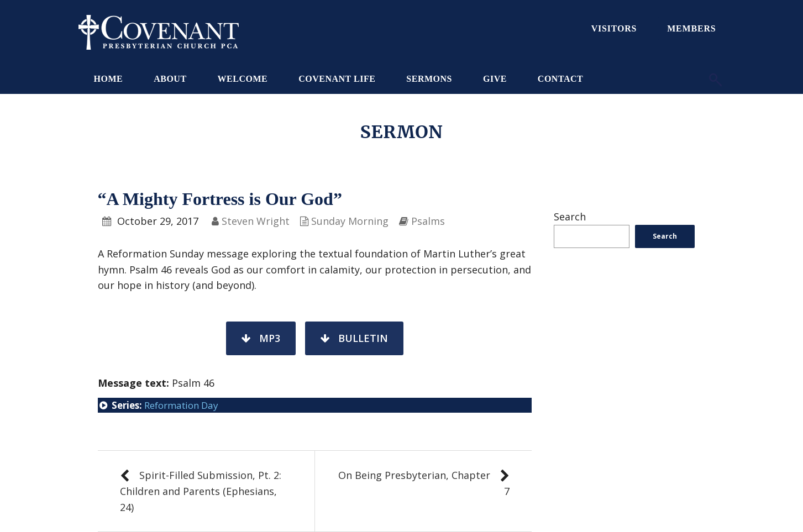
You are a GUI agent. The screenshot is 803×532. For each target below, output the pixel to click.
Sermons (429, 79)
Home (109, 79)
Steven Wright (256, 221)
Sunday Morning (350, 221)
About (170, 79)
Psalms (428, 221)
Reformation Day (181, 405)
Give (495, 79)
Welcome (243, 79)
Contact (560, 79)
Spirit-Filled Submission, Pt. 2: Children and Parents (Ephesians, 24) (201, 491)
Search (570, 217)
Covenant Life (337, 79)
